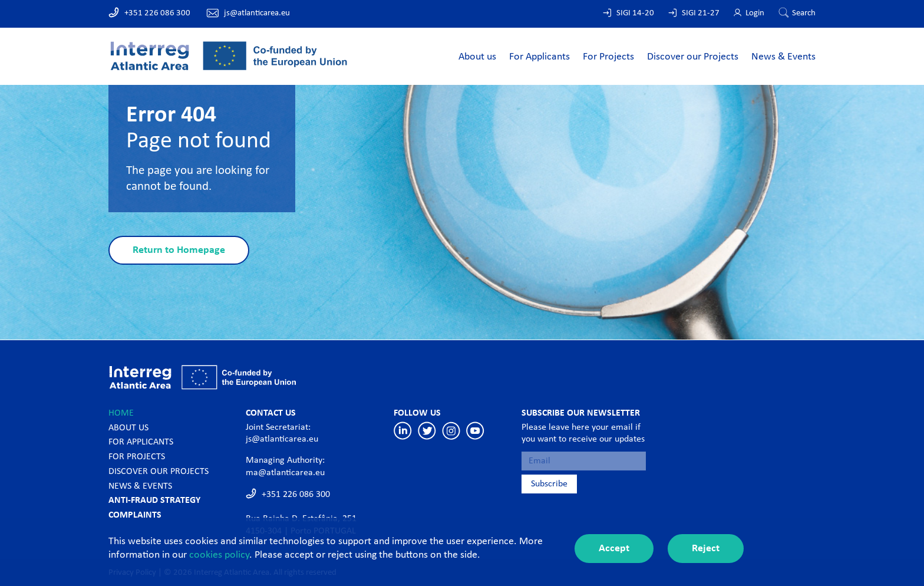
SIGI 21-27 (701, 13)
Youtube (475, 431)
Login (755, 13)
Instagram (451, 431)
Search (804, 13)
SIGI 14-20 (635, 13)
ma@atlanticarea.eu (285, 473)
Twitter (427, 431)
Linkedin (403, 431)
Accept (614, 549)
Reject (706, 549)
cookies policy (219, 555)
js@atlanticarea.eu (257, 13)
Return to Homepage (179, 250)
